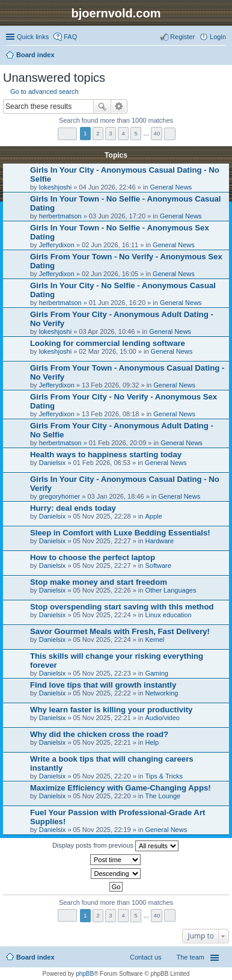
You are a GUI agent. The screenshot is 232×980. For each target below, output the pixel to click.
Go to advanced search (44, 91)
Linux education (168, 615)
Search (102, 106)
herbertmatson (60, 216)
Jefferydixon (57, 245)
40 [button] (157, 133)
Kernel (154, 639)
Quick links (33, 37)
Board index (35, 957)
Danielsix (53, 463)
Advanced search (119, 106)
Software (158, 566)
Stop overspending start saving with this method (122, 607)
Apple (153, 516)
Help (152, 742)
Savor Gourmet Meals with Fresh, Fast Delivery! (120, 631)
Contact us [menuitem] (146, 957)
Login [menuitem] (218, 37)
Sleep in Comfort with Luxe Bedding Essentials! (120, 533)
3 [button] (111, 133)
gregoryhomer (60, 496)
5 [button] (136, 133)
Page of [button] (67, 134)
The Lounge (163, 796)
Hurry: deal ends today (73, 508)
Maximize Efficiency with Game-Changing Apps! (121, 788)
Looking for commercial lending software (108, 343)
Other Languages (170, 590)
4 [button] (123, 133)
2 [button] (98, 133)
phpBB (85, 974)
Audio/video (162, 718)
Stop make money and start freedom (99, 582)
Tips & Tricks (164, 776)
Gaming (157, 673)
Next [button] (170, 134)
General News (171, 187)
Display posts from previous (115, 846)
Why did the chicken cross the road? (99, 734)
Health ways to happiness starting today (106, 455)
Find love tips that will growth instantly (103, 685)
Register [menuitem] (182, 37)
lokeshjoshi (55, 187)
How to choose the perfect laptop (93, 557)
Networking (161, 693)
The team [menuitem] (191, 957)
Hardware (159, 541)
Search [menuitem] (221, 56)
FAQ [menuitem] (70, 37)
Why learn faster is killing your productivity (111, 710)
